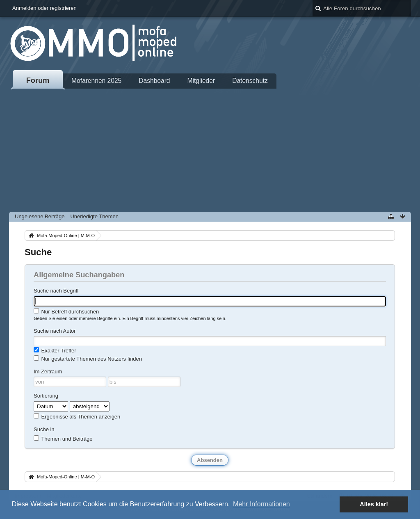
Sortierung (46, 396)
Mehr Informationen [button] (261, 504)
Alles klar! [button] (374, 504)
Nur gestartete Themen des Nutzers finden (88, 359)
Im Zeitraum (48, 372)
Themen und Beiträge (63, 439)
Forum (38, 80)
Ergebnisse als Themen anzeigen (77, 416)
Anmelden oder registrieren (45, 8)
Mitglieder (201, 81)
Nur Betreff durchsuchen (66, 311)
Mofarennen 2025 (96, 81)
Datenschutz (250, 81)
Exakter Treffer (55, 350)
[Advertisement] (210, 150)
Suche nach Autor (55, 331)
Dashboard (154, 81)
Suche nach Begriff (56, 291)
